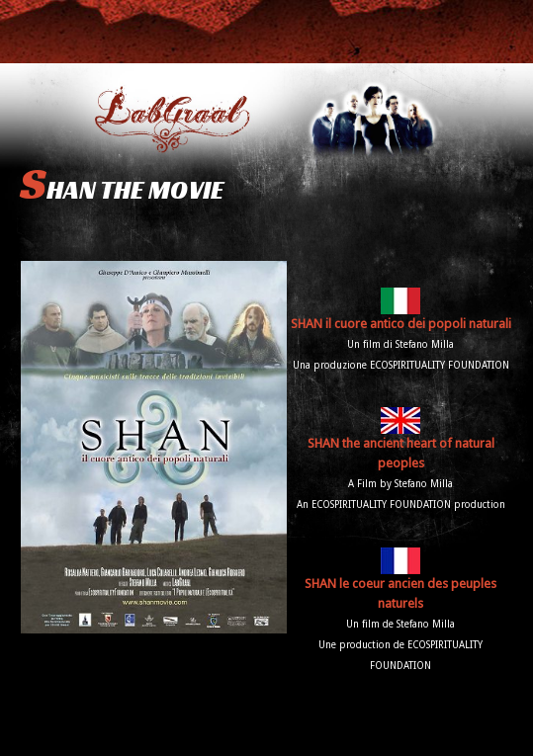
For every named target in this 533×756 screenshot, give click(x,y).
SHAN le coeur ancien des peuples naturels (400, 582)
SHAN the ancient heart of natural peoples (401, 441)
